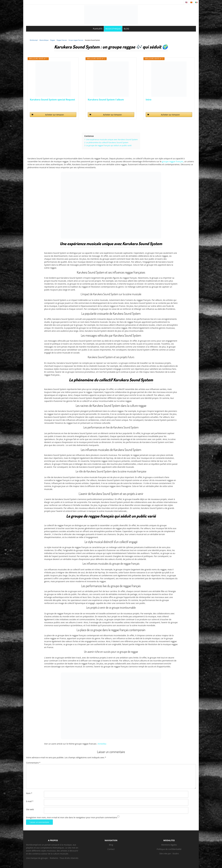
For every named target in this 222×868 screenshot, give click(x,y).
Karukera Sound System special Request (52, 100)
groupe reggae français (173, 161)
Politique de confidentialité (169, 849)
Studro (176, 854)
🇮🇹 (196, 2)
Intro (149, 100)
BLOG (126, 29)
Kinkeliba (102, 744)
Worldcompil (34, 40)
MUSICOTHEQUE (113, 29)
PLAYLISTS (98, 29)
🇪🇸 (191, 2)
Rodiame (54, 858)
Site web (30, 809)
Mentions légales (169, 845)
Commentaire (33, 763)
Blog (111, 845)
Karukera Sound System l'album (106, 100)
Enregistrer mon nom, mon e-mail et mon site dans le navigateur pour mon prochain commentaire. (72, 817)
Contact (111, 849)
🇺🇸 (186, 2)
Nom (29, 793)
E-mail (30, 801)
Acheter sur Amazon (55, 115)
